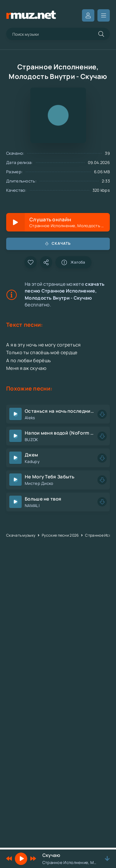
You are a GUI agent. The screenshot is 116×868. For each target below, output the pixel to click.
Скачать (58, 243)
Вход (88, 15)
